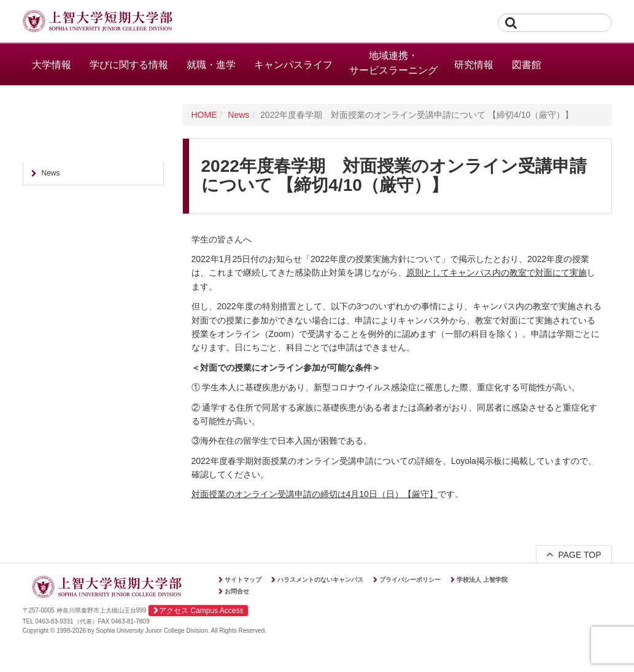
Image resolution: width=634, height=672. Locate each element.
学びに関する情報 (129, 65)
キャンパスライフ (293, 65)
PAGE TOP (574, 554)
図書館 (527, 65)
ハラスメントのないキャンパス (320, 580)
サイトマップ (243, 580)
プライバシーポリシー (410, 580)
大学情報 (52, 65)
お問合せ (237, 591)
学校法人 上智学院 (482, 580)
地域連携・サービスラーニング (393, 63)
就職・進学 (211, 65)
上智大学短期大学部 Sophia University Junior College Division (98, 22)
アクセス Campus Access (198, 611)
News (238, 115)
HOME (204, 115)
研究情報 (474, 65)
